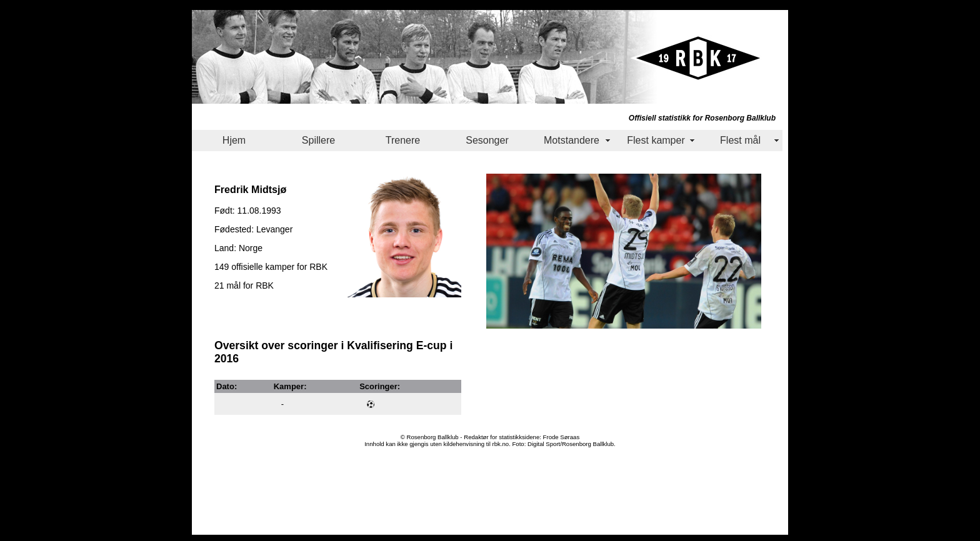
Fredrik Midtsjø (250, 189)
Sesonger (487, 140)
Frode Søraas (562, 437)
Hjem (234, 140)
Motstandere (572, 140)
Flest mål (740, 140)
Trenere (403, 140)
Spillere (318, 140)
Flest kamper (656, 140)
